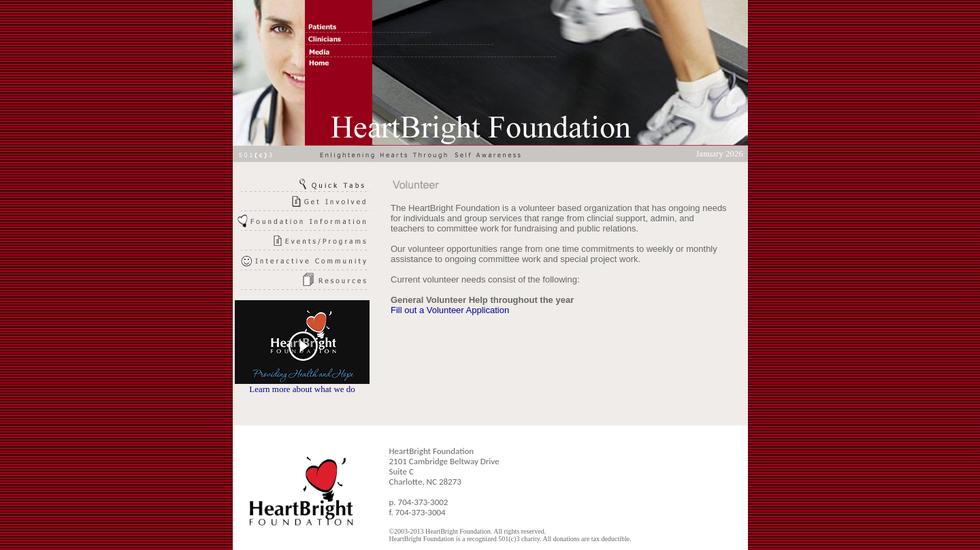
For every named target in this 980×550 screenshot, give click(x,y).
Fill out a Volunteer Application (450, 310)
